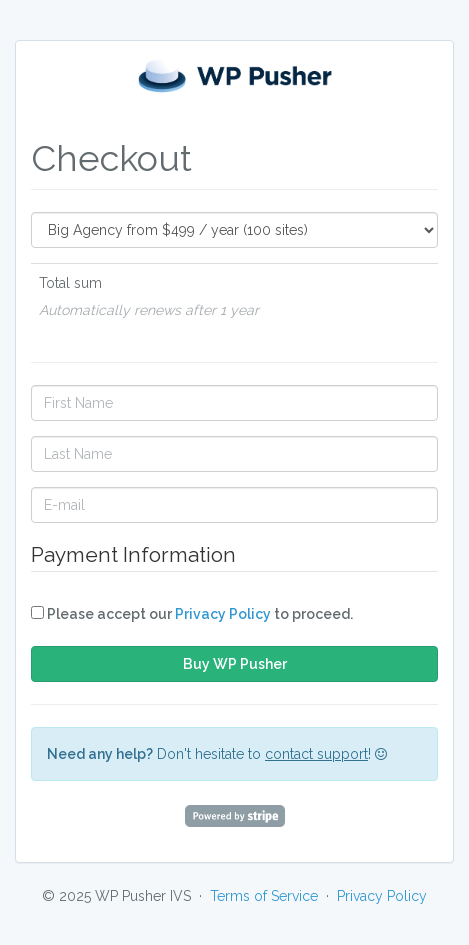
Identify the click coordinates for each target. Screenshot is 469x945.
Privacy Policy (223, 614)
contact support (316, 754)
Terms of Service (264, 896)
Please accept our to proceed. (192, 614)
